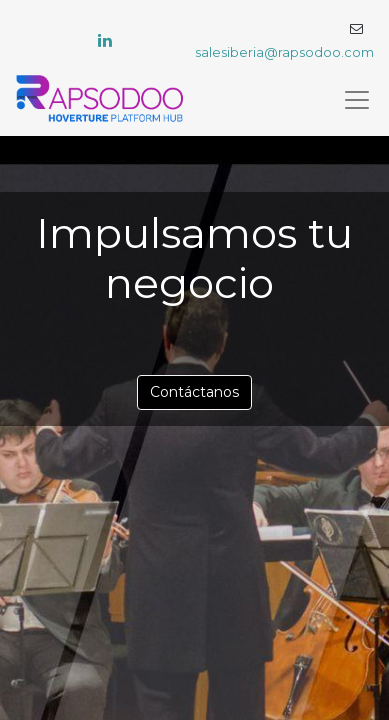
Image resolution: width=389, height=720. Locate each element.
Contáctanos (194, 392)
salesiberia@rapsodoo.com (284, 52)
